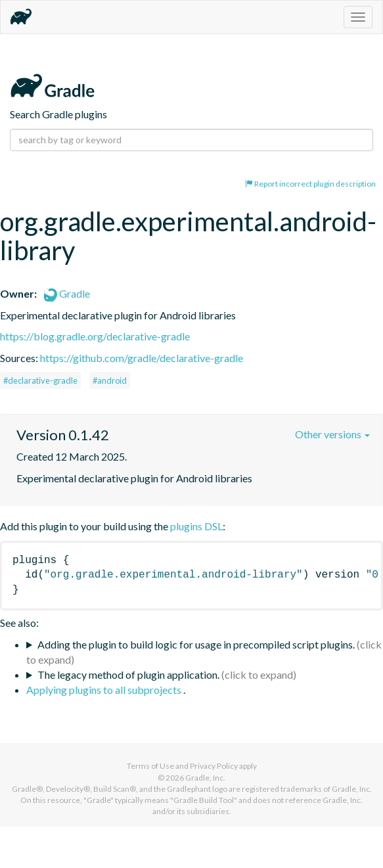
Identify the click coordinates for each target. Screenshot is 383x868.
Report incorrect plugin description (310, 184)
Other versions (332, 434)
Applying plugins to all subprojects (105, 690)
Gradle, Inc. (205, 778)
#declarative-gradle (40, 380)
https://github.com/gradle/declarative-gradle (142, 358)
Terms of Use (150, 766)
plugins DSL (196, 526)
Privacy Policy (214, 766)
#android (110, 380)
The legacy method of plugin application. (128, 674)
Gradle (67, 293)
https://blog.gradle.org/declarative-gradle (95, 336)
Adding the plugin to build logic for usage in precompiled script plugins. (196, 644)
